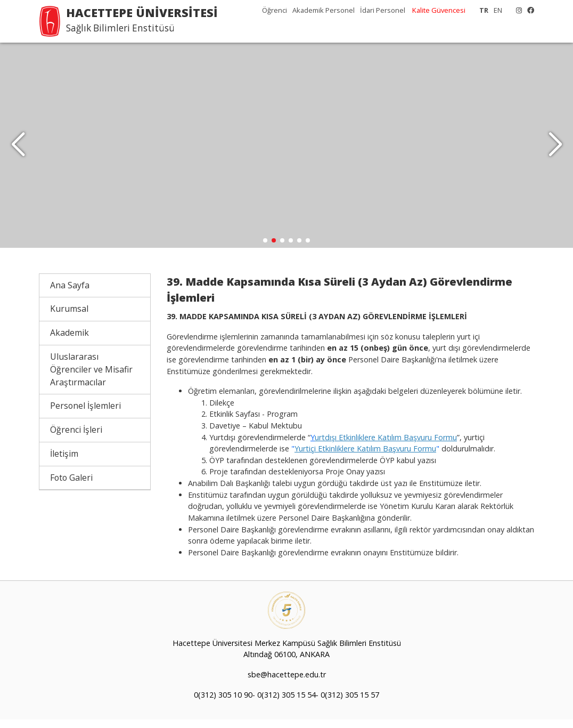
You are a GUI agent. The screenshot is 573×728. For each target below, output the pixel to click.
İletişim (64, 462)
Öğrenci (275, 10)
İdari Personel (383, 10)
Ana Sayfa (70, 293)
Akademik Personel (324, 10)
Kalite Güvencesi (439, 10)
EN (498, 10)
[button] (555, 149)
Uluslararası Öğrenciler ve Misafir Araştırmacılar (91, 377)
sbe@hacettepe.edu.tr (287, 683)
